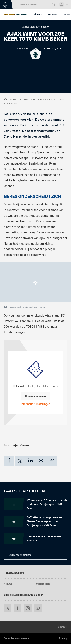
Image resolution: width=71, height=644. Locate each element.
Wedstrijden (43, 584)
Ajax (16, 445)
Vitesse (24, 445)
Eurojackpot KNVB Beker (35, 27)
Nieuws (8, 584)
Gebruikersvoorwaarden (17, 638)
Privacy (63, 638)
